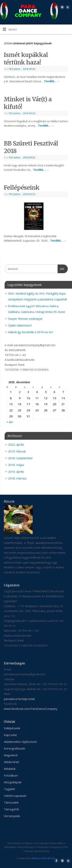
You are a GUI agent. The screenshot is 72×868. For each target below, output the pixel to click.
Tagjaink (9, 789)
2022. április (16, 445)
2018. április (16, 472)
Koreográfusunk (14, 748)
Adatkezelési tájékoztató (20, 742)
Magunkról (11, 755)
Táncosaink (11, 802)
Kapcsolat (10, 735)
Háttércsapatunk (15, 796)
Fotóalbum (11, 775)
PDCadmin (15, 69)
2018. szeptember (20, 458)
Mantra (36, 858)
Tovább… (52, 81)
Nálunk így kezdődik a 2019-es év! (30, 332)
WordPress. (49, 858)
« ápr (10, 422)
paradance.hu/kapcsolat (19, 699)
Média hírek (11, 762)
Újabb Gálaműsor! (20, 325)
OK (61, 268)
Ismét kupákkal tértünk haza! (26, 59)
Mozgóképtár (13, 782)
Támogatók (11, 809)
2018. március (17, 478)
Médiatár (10, 769)
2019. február (17, 451)
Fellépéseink (22, 188)
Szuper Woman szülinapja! (25, 319)
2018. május (16, 465)
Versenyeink (12, 816)
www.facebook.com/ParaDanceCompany (31, 709)
